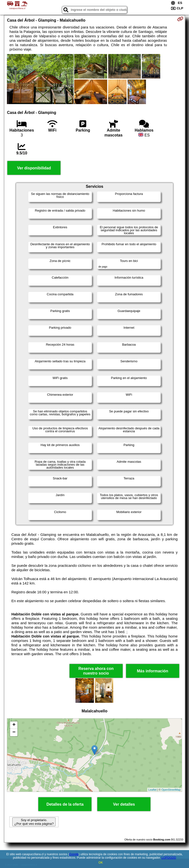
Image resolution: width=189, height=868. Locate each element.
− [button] (14, 732)
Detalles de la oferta (65, 804)
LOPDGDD (169, 858)
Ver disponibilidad (34, 168)
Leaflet (153, 790)
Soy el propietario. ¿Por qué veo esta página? (34, 822)
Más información (153, 671)
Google (74, 854)
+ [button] (14, 725)
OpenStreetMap (171, 790)
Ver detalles (124, 804)
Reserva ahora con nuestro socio (96, 671)
